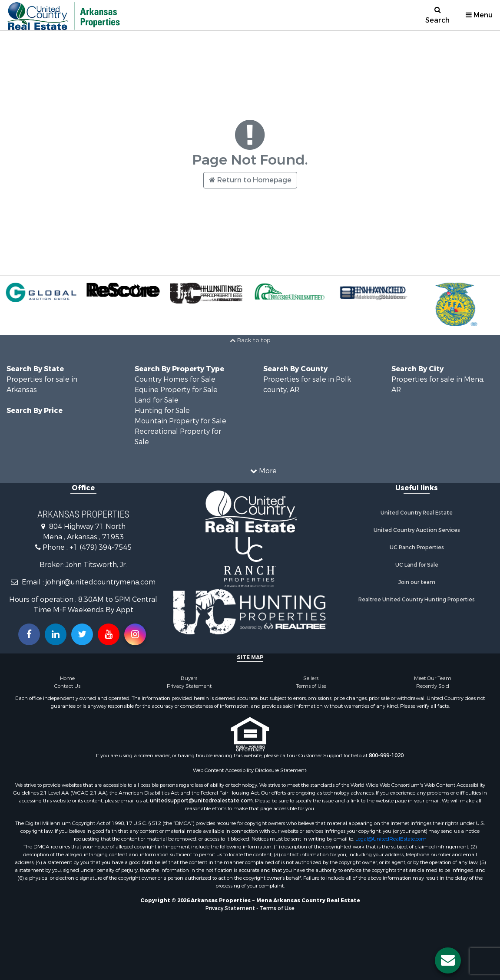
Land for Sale (157, 400)
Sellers (311, 678)
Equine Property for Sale (176, 390)
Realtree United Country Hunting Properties (417, 600)
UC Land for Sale (417, 565)
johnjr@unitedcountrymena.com (101, 582)
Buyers (189, 678)
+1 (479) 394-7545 (101, 547)
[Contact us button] (448, 960)
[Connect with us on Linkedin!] (56, 634)
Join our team (417, 582)
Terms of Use (311, 686)
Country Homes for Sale (175, 379)
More (263, 471)
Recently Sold (433, 686)
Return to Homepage (250, 180)
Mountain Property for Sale (180, 421)
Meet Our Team (433, 678)
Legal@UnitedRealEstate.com (391, 839)
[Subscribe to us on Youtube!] (109, 634)
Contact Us (67, 686)
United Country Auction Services (417, 530)
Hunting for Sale (162, 411)
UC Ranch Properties (417, 548)
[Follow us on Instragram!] (135, 634)
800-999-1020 (386, 756)
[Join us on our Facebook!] (29, 634)
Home (67, 678)
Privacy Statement (189, 686)
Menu (479, 15)
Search (437, 15)
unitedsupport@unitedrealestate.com (201, 801)
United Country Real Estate (417, 513)
